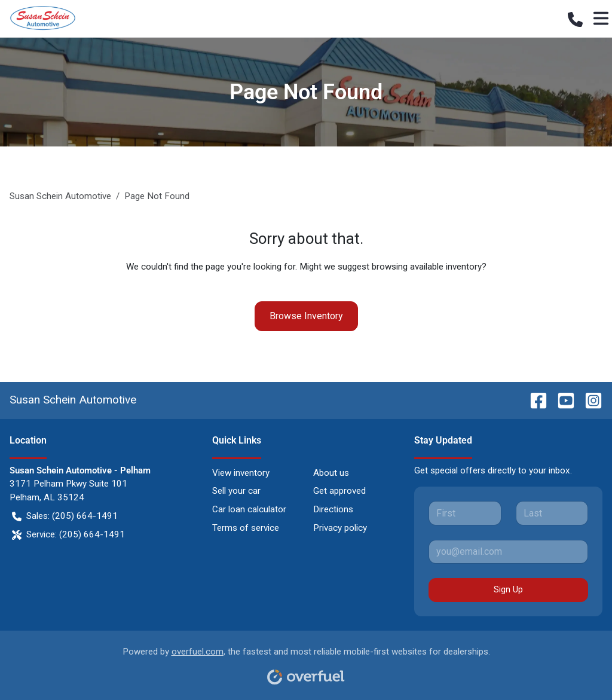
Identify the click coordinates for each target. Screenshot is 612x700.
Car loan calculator (249, 509)
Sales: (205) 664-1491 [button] (65, 516)
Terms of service (246, 528)
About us (331, 473)
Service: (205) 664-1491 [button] (68, 535)
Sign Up (508, 589)
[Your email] (508, 552)
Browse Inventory (306, 316)
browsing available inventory (427, 267)
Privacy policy (340, 528)
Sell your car (236, 491)
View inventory (241, 473)
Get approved (339, 491)
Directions (333, 509)
